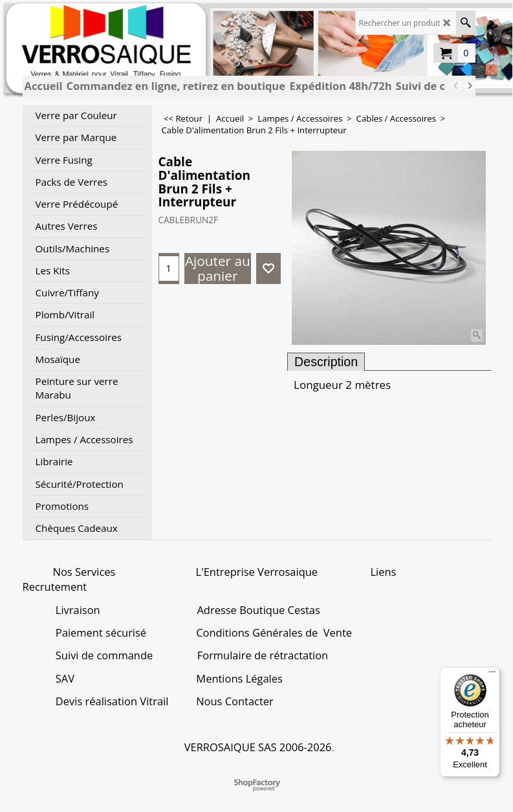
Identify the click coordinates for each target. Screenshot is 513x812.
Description (326, 362)
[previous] (457, 85)
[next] (470, 85)
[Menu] (492, 675)
